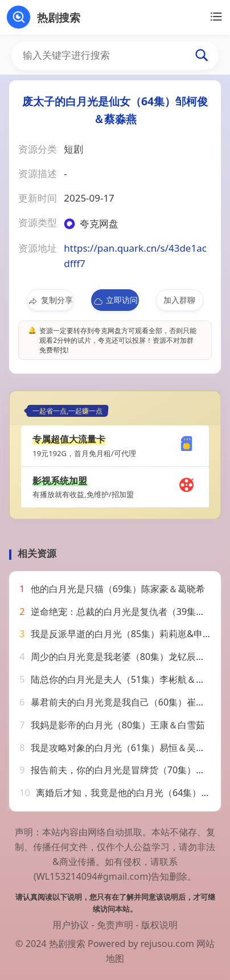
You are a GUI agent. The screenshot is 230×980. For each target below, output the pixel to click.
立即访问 (115, 300)
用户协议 (71, 925)
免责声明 (115, 925)
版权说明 (159, 925)
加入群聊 (179, 300)
